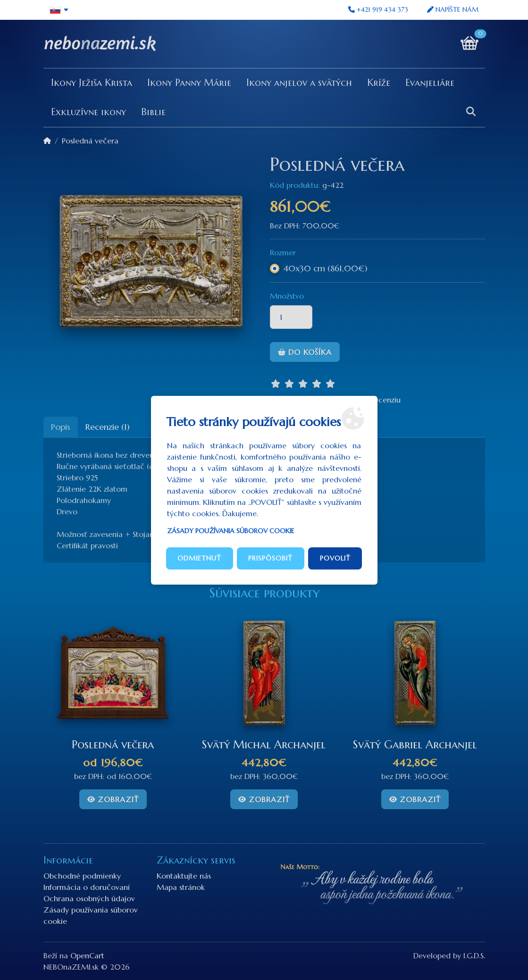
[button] (60, 10)
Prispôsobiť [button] (270, 558)
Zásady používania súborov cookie (231, 531)
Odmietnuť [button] (199, 558)
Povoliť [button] (335, 558)
